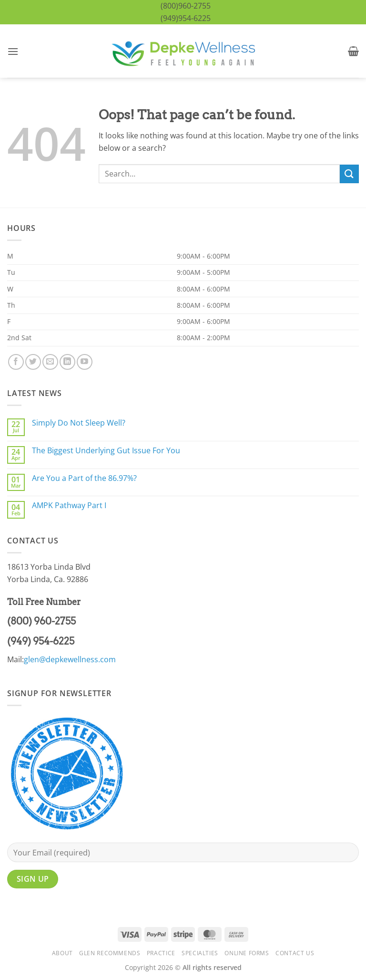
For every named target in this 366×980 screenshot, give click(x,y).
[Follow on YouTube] (85, 362)
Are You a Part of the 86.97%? (84, 478)
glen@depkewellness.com (70, 659)
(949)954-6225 (186, 18)
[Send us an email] (50, 362)
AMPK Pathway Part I (69, 506)
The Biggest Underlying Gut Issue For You (106, 451)
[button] (13, 51)
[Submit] (349, 174)
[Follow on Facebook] (16, 362)
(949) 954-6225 (41, 641)
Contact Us (295, 953)
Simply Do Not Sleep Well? (79, 423)
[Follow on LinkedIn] (67, 362)
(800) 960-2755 (41, 621)
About (62, 953)
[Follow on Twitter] (33, 362)
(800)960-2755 (186, 6)
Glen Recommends (110, 953)
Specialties (200, 953)
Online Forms (247, 953)
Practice (161, 953)
